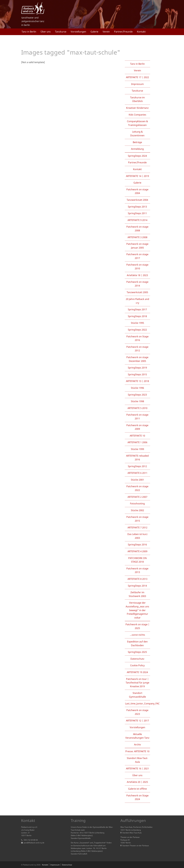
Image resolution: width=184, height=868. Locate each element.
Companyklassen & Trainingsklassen (137, 123)
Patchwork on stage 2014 (137, 284)
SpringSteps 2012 (137, 466)
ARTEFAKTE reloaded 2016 (137, 458)
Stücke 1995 (137, 323)
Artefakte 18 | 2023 (137, 275)
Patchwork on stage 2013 (137, 570)
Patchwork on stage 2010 (137, 267)
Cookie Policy (137, 665)
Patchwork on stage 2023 (137, 712)
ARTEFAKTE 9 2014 (137, 220)
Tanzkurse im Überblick (137, 99)
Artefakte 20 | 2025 (137, 782)
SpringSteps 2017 (137, 309)
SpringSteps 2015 (137, 374)
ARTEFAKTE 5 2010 (137, 408)
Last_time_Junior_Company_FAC (142, 704)
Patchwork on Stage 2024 (137, 797)
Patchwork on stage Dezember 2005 (137, 359)
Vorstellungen (78, 32)
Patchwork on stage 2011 (137, 417)
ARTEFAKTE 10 (137, 436)
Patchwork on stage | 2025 (137, 626)
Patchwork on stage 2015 (137, 519)
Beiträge (137, 142)
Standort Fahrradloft (79, 854)
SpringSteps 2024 (137, 156)
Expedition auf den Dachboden (137, 643)
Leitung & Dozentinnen (137, 134)
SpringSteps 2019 (137, 368)
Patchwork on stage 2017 (137, 256)
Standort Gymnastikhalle (137, 695)
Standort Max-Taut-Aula (137, 760)
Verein (106, 32)
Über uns (46, 32)
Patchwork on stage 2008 (137, 229)
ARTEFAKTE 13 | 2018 (137, 381)
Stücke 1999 (137, 449)
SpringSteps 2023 (137, 395)
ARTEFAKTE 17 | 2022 (137, 77)
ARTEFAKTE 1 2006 (137, 442)
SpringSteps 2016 (137, 545)
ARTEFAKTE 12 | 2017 (137, 721)
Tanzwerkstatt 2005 (137, 292)
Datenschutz (137, 659)
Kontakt (141, 32)
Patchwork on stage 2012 (137, 349)
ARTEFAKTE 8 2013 (137, 579)
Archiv (137, 745)
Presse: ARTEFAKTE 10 (137, 751)
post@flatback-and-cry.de (34, 843)
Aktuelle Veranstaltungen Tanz (137, 736)
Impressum (137, 84)
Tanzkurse (61, 32)
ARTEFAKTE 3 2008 (137, 237)
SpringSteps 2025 (137, 652)
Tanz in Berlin (29, 32)
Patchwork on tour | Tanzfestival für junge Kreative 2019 (137, 683)
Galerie (94, 32)
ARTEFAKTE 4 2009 (137, 551)
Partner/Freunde (123, 32)
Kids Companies (137, 115)
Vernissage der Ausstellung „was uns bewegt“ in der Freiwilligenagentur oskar (137, 610)
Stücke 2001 (137, 480)
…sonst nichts (137, 635)
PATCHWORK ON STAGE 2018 (137, 560)
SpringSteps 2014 (137, 586)
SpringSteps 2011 (137, 213)
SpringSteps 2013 (137, 207)
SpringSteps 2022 (137, 330)
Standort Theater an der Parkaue (135, 846)
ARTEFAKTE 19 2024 (137, 672)
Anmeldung (137, 149)
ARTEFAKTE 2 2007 (137, 497)
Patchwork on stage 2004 (137, 191)
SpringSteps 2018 (137, 316)
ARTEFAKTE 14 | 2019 (137, 176)
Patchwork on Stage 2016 (137, 338)
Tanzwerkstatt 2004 (137, 200)
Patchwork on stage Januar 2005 (137, 246)
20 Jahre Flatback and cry (137, 301)
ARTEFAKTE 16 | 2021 (137, 769)
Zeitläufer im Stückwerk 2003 (137, 594)
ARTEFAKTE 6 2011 (137, 473)
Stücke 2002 (137, 510)
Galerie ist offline (137, 789)
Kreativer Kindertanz (137, 108)
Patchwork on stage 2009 (137, 427)
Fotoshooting (137, 504)
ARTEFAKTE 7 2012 (137, 528)
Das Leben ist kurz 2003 (137, 536)
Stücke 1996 (137, 388)
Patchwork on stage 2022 (137, 488)
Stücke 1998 (137, 401)
